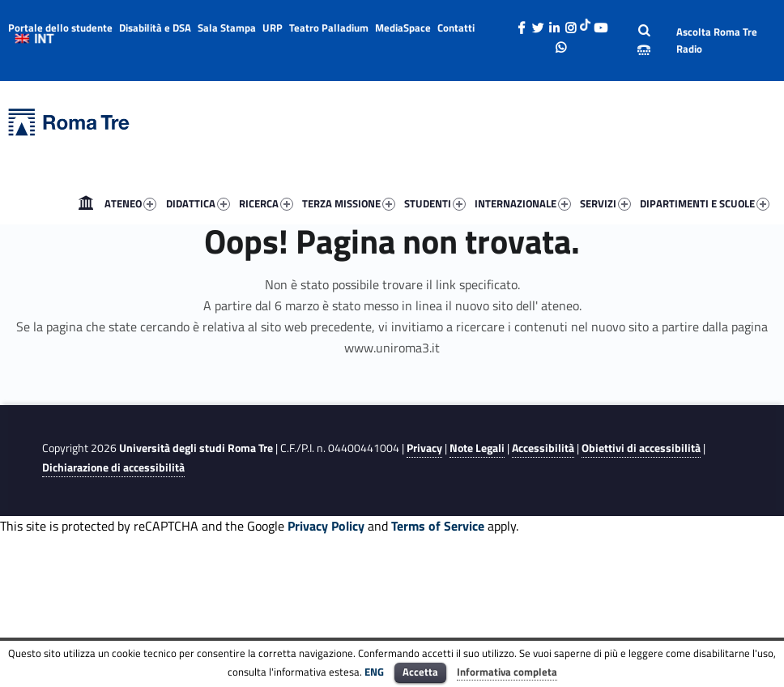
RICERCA (266, 203)
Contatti (456, 28)
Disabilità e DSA (155, 28)
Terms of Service (438, 526)
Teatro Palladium (329, 28)
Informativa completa (507, 672)
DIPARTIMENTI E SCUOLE (705, 203)
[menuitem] (86, 203)
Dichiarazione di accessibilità (113, 467)
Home (86, 203)
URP (273, 28)
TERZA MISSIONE (349, 203)
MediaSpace (403, 28)
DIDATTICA (198, 203)
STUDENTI (435, 203)
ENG (374, 672)
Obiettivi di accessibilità (641, 448)
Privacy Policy (326, 526)
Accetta (420, 672)
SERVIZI (605, 203)
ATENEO (130, 203)
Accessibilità (543, 448)
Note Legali (477, 448)
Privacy (424, 448)
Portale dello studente (60, 28)
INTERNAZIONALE (523, 203)
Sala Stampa (227, 28)
